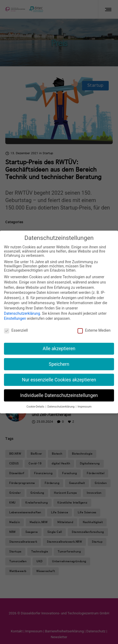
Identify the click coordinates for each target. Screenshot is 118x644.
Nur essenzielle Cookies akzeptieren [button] (59, 380)
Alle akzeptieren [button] (59, 349)
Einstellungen (15, 318)
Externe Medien (94, 330)
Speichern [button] (59, 364)
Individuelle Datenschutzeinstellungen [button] (59, 395)
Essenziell (16, 330)
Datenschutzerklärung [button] (61, 407)
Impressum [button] (85, 407)
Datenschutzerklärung (22, 313)
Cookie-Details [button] (36, 407)
